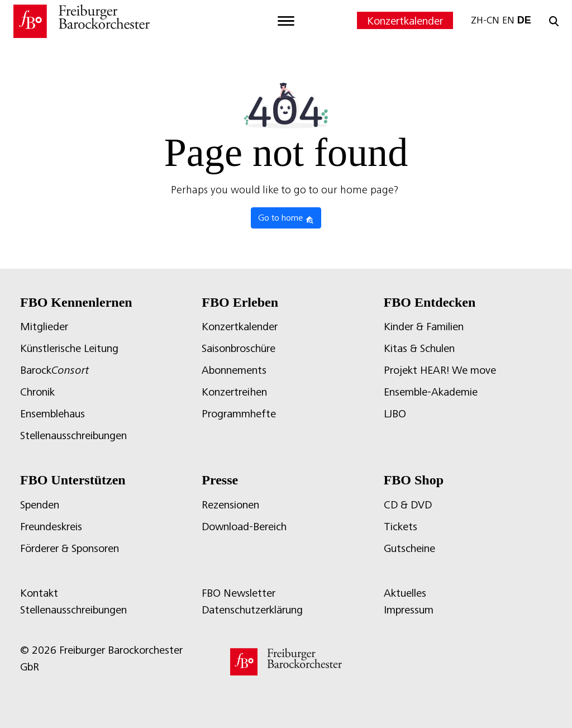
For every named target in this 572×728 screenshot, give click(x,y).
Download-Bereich (244, 527)
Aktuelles (405, 593)
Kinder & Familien (424, 327)
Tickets (401, 527)
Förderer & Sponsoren (70, 548)
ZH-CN (485, 20)
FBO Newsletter (239, 593)
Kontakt (39, 593)
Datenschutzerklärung (252, 610)
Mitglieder (44, 327)
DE (524, 20)
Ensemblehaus (53, 414)
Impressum (409, 610)
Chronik (37, 392)
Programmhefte (239, 414)
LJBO (395, 414)
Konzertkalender (405, 21)
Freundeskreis (51, 527)
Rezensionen (230, 505)
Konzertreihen (234, 392)
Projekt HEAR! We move (440, 370)
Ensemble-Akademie (431, 392)
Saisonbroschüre (239, 348)
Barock (54, 370)
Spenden (40, 505)
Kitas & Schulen (419, 348)
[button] (25, 703)
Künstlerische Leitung (69, 348)
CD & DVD (408, 505)
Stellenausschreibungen (73, 436)
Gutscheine (409, 548)
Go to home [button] (286, 218)
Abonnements (234, 370)
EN (508, 20)
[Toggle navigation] (286, 21)
